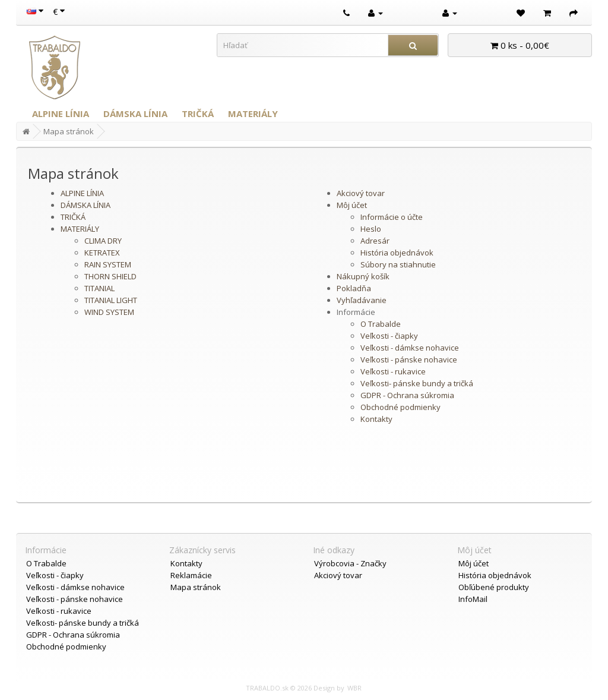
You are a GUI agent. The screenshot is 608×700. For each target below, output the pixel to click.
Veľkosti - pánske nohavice (409, 360)
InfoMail (473, 599)
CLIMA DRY (103, 241)
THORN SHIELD (110, 276)
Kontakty (376, 419)
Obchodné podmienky (400, 407)
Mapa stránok (69, 131)
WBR (354, 688)
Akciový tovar (361, 193)
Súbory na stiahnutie (398, 264)
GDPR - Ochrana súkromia (407, 395)
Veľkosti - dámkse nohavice (410, 348)
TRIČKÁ (198, 113)
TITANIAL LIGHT (111, 300)
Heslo (371, 229)
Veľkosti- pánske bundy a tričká (417, 383)
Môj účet (352, 205)
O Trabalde (381, 324)
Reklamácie (191, 575)
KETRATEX (102, 253)
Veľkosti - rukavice (393, 371)
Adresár (375, 241)
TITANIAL (99, 288)
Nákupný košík (363, 276)
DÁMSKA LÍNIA (135, 113)
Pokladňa (354, 288)
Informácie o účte (392, 217)
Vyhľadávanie (362, 300)
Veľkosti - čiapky (389, 336)
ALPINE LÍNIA (61, 113)
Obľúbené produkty (494, 587)
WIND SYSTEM (109, 312)
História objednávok (397, 253)
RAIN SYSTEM (108, 264)
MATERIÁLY (253, 113)
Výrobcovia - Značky (350, 563)
